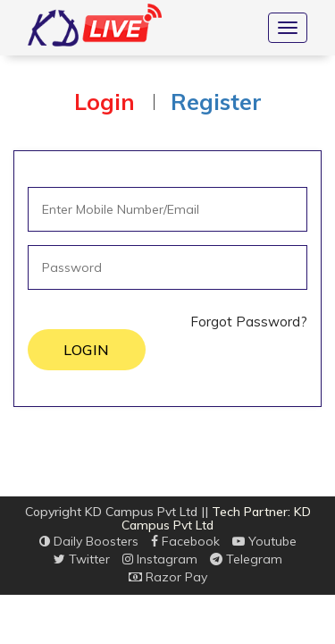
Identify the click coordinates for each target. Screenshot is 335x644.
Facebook (185, 541)
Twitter (82, 559)
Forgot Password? (249, 322)
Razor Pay (168, 577)
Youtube (264, 541)
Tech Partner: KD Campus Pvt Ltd (216, 518)
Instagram (160, 559)
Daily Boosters (89, 541)
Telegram (246, 559)
